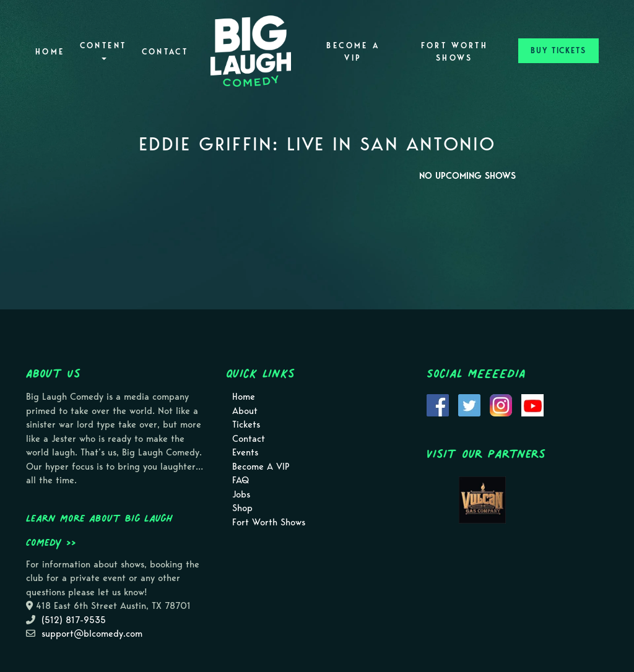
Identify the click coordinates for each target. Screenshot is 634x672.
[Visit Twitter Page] (469, 405)
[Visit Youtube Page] (532, 405)
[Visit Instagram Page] (501, 405)
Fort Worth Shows (455, 52)
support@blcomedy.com (92, 634)
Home (50, 52)
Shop (242, 508)
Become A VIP (353, 52)
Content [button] (103, 50)
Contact (165, 52)
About (245, 411)
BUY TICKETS (558, 50)
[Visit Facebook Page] (438, 405)
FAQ (241, 480)
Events (245, 452)
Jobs (241, 494)
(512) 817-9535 (74, 620)
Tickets (246, 424)
